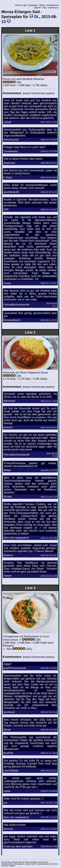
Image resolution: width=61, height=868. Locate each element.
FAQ (44, 8)
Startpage (33, 5)
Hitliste (42, 5)
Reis (9, 649)
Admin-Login (21, 5)
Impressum (53, 8)
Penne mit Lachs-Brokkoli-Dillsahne (23, 79)
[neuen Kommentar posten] (38, 93)
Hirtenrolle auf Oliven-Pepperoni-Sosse (25, 373)
